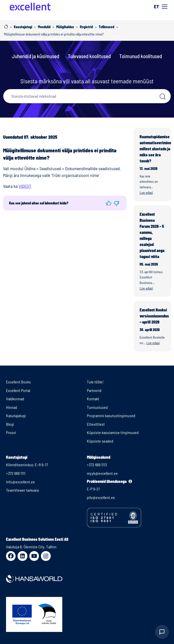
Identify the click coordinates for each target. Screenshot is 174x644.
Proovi (11, 432)
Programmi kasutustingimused (111, 416)
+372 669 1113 (97, 465)
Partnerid (94, 390)
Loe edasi (146, 192)
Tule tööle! (95, 382)
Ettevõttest (96, 424)
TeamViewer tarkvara (22, 490)
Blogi (10, 424)
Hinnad (12, 407)
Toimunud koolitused (141, 56)
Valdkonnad (15, 399)
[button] (109, 203)
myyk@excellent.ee (102, 473)
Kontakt (93, 399)
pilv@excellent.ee (101, 497)
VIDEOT (25, 186)
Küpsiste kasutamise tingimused (113, 432)
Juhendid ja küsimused (36, 56)
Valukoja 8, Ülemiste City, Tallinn (31, 547)
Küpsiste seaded (100, 441)
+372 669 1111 (16, 473)
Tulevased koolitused (89, 56)
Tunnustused (97, 407)
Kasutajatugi (16, 416)
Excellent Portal (18, 390)
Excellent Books (18, 382)
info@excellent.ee (20, 482)
